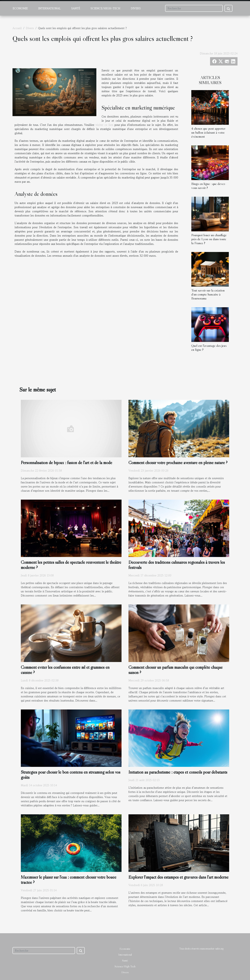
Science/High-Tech (105, 8)
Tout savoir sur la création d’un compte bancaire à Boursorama (208, 294)
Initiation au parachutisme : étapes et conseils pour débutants (178, 772)
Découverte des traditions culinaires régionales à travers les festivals (177, 565)
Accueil (17, 28)
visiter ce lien (104, 125)
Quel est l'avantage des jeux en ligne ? (209, 348)
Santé (76, 8)
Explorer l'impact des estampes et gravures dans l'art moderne (178, 877)
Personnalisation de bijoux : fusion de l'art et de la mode (66, 463)
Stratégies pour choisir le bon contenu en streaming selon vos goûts (71, 775)
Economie (20, 8)
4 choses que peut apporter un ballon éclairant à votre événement (208, 132)
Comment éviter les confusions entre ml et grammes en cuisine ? (65, 670)
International (49, 8)
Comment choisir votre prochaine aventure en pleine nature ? (178, 463)
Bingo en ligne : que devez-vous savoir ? (209, 186)
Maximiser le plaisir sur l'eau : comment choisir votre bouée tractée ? (69, 880)
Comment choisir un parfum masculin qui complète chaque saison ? (176, 670)
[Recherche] (194, 8)
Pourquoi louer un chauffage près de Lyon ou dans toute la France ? (209, 239)
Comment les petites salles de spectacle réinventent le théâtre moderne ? (71, 565)
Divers (136, 8)
